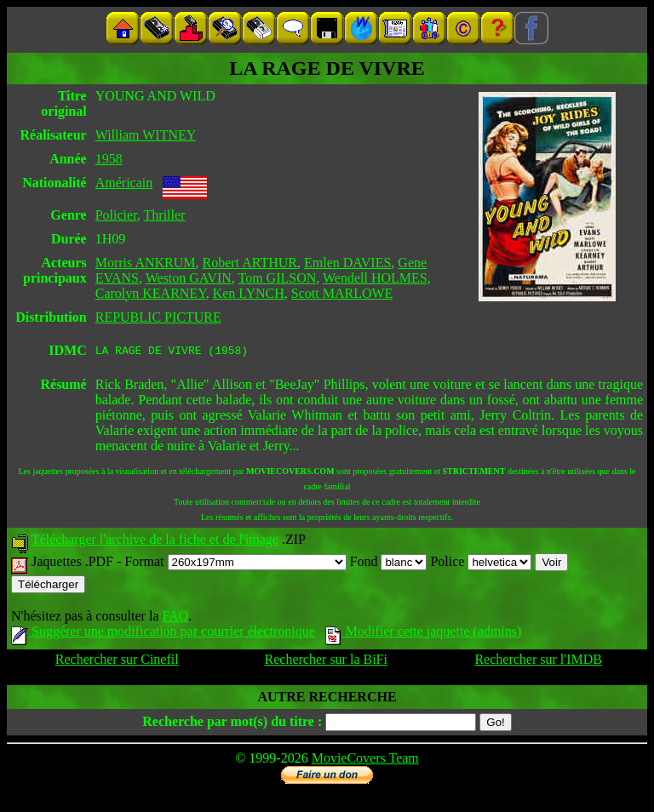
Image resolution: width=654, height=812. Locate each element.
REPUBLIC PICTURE (158, 317)
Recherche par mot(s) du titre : (232, 724)
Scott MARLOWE (342, 293)
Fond (389, 564)
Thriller (165, 215)
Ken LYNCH (249, 293)
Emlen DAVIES (347, 263)
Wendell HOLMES (375, 278)
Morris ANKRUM (146, 263)
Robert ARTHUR (250, 263)
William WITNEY (146, 135)
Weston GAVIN (189, 278)
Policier (116, 215)
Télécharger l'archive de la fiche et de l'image (155, 542)
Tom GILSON (278, 278)
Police (481, 564)
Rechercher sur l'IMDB (538, 662)
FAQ (175, 618)
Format (235, 564)
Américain (124, 183)
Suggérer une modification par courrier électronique (163, 634)
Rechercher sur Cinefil (117, 662)
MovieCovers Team (365, 761)
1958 (109, 159)
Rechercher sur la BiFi (326, 662)
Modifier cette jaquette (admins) (424, 634)
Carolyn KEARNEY (151, 293)
